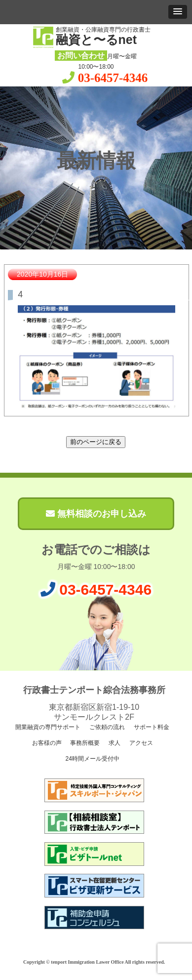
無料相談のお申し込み (96, 514)
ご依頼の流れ (106, 727)
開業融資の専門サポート (47, 727)
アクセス (140, 743)
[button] (178, 12)
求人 (114, 743)
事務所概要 (84, 743)
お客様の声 (46, 743)
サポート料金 (151, 727)
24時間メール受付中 (92, 759)
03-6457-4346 (113, 78)
